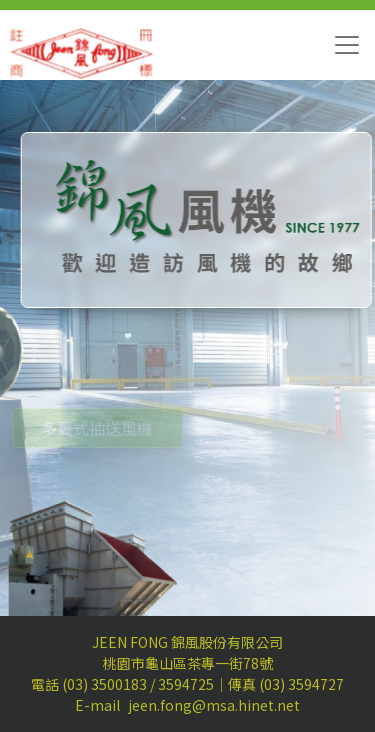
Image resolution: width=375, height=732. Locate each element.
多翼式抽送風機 (97, 439)
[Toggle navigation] (347, 45)
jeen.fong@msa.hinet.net (214, 705)
